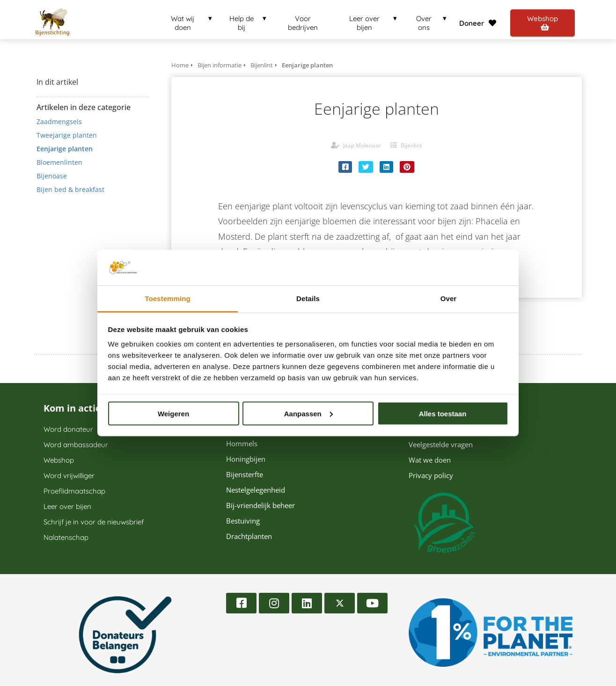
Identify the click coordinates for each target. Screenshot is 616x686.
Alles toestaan (443, 413)
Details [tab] (308, 299)
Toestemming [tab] (168, 299)
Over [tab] (449, 299)
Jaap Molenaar (362, 145)
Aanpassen (308, 413)
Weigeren (173, 413)
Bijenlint (411, 145)
